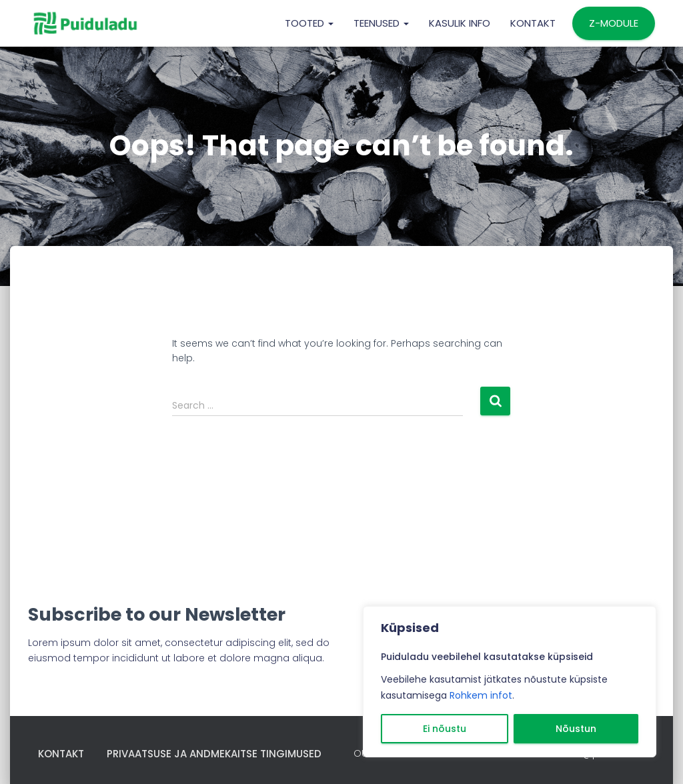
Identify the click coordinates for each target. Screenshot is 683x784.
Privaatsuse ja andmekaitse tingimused (214, 754)
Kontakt (533, 23)
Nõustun (576, 729)
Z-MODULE (614, 23)
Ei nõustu (445, 729)
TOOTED (309, 23)
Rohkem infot (481, 695)
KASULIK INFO (460, 23)
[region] (510, 682)
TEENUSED (381, 23)
